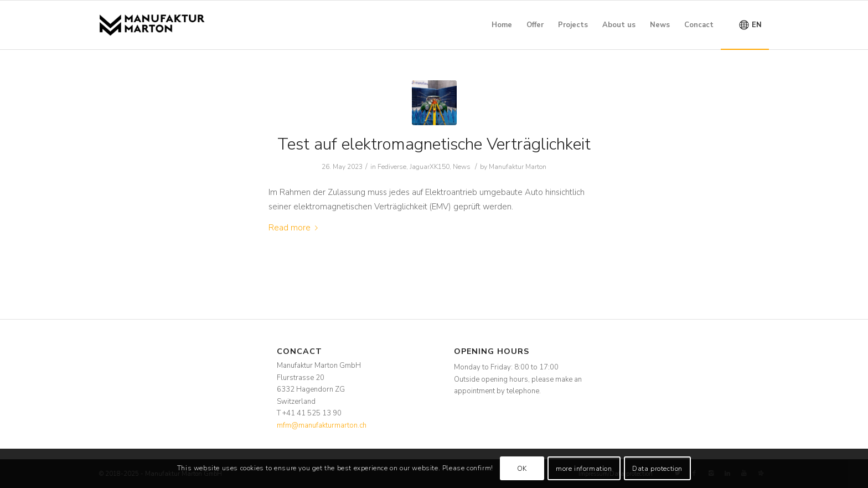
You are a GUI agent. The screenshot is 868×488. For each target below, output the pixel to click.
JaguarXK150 (430, 167)
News (462, 167)
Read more (295, 228)
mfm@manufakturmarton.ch (322, 425)
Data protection (657, 469)
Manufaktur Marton (518, 167)
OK (522, 469)
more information (584, 469)
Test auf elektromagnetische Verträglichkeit (434, 144)
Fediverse (392, 167)
